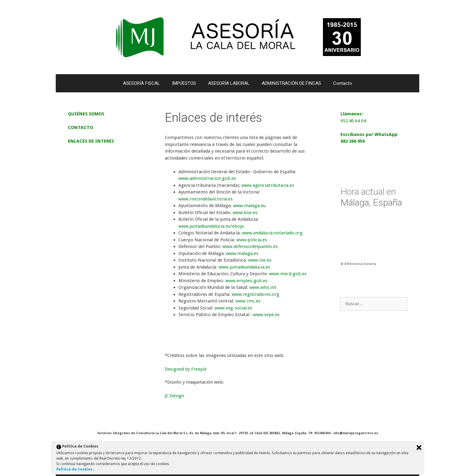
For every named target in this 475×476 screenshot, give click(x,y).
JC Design (174, 396)
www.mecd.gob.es (288, 274)
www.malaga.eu (249, 206)
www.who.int (263, 287)
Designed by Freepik (186, 369)
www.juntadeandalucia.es (244, 267)
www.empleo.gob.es (246, 281)
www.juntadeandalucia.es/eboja (211, 226)
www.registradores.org (256, 294)
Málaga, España (371, 197)
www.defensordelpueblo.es (250, 246)
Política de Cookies (75, 469)
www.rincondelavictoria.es (206, 199)
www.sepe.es (266, 315)
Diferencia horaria (360, 264)
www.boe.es (245, 213)
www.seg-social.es (233, 308)
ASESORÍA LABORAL (229, 83)
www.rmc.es (248, 301)
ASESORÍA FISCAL (141, 83)
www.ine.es (260, 260)
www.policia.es (252, 240)
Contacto (343, 83)
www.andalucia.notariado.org (272, 233)
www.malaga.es (242, 253)
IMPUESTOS (184, 83)
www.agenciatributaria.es (268, 185)
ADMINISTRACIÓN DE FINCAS (291, 83)
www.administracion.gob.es (207, 178)
